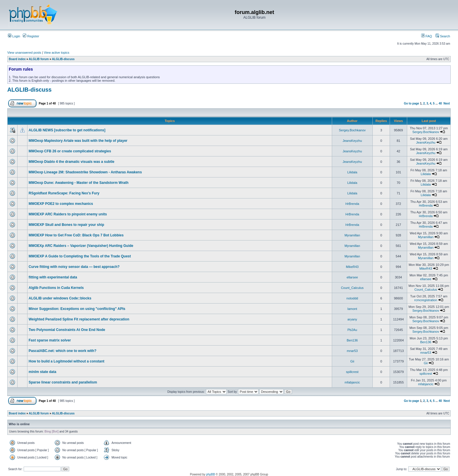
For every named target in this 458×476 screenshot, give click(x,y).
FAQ (427, 36)
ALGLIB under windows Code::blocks (60, 298)
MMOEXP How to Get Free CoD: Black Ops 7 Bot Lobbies (76, 235)
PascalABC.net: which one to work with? (63, 351)
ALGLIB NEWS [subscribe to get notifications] (67, 130)
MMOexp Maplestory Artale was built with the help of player (78, 141)
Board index (17, 59)
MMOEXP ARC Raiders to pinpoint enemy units (68, 214)
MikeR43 (352, 267)
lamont (352, 309)
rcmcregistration (426, 300)
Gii (352, 361)
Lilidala (352, 172)
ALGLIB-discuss (63, 59)
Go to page (412, 103)
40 (440, 103)
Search (443, 36)
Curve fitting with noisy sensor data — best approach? (74, 267)
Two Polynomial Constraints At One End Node (67, 330)
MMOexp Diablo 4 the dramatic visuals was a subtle (71, 162)
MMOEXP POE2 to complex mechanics (61, 204)
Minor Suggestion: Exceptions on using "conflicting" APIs (77, 309)
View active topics (57, 53)
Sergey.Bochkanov (352, 130)
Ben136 (352, 340)
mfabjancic (352, 382)
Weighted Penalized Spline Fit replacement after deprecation (79, 319)
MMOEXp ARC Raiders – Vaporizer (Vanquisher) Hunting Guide (81, 246)
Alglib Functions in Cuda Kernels (56, 288)
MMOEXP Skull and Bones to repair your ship (66, 225)
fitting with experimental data (53, 277)
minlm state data (42, 372)
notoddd (352, 298)
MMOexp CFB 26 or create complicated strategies (70, 151)
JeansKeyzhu (352, 141)
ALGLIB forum (39, 59)
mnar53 (352, 351)
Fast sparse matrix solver (50, 340)
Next (447, 103)
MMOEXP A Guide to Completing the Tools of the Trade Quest (80, 256)
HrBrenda (352, 204)
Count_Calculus (352, 288)
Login (14, 36)
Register (31, 36)
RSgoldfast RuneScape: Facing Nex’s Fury (64, 193)
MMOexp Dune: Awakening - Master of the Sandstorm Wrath (79, 183)
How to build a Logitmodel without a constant (66, 361)
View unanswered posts (24, 53)
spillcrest (352, 372)
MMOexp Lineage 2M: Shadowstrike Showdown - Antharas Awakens (85, 172)
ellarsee (352, 277)
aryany (352, 319)
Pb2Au (352, 330)
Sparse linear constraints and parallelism (63, 382)
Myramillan (352, 235)
